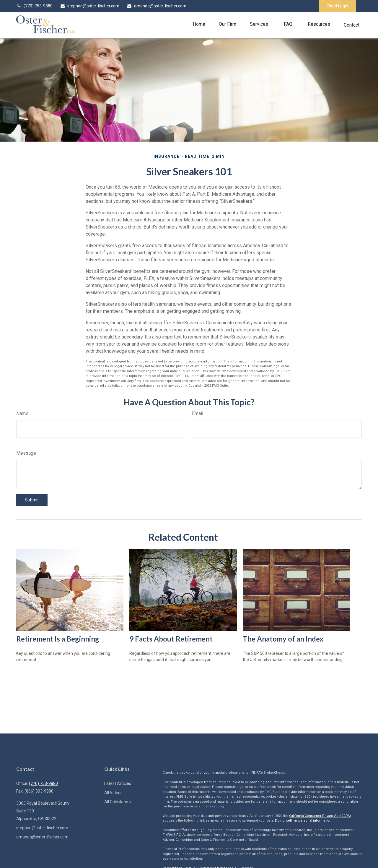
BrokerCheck (274, 773)
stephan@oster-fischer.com (90, 6)
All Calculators (118, 802)
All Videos (113, 793)
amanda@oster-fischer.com (157, 6)
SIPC (177, 835)
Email (198, 413)
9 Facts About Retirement (171, 639)
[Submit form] (32, 500)
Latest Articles (118, 783)
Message (26, 453)
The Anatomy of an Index (283, 639)
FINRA (167, 835)
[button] (199, 24)
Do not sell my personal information (303, 821)
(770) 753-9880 (34, 6)
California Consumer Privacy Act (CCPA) (320, 816)
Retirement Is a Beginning (58, 639)
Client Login (337, 6)
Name (22, 413)
